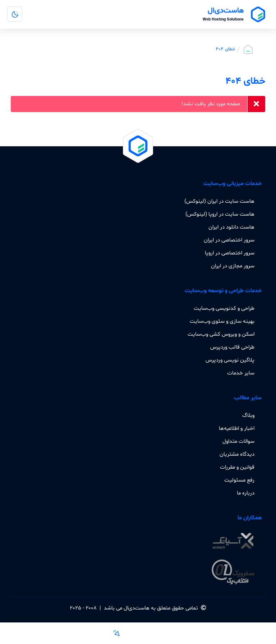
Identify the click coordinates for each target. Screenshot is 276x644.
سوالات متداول (238, 441)
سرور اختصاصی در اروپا (230, 253)
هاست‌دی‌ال (137, 608)
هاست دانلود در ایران (231, 227)
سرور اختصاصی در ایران (229, 240)
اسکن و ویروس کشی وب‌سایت (221, 334)
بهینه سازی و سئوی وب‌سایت (222, 321)
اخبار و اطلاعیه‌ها (237, 428)
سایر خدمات (241, 373)
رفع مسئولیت (239, 480)
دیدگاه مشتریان (237, 454)
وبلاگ (248, 415)
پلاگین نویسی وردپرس (230, 360)
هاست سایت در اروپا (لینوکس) (220, 214)
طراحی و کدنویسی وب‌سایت (224, 308)
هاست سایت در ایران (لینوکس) (219, 201)
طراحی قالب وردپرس (232, 347)
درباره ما (246, 493)
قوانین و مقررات (237, 467)
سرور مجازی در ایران (233, 266)
